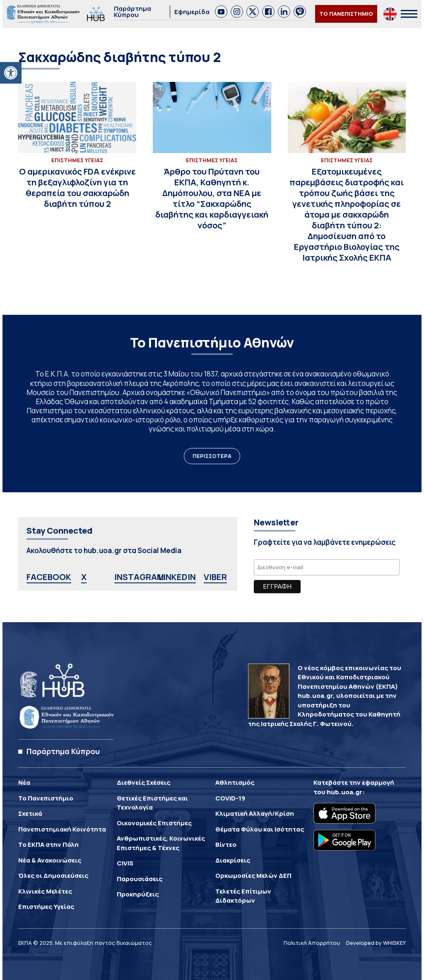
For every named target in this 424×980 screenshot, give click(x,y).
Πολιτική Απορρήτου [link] (312, 943)
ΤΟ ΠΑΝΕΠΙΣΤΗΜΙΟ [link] (346, 14)
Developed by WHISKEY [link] (376, 943)
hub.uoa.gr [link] (344, 792)
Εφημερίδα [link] (192, 12)
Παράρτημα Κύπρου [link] (132, 12)
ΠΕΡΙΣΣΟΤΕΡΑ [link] (212, 456)
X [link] (84, 577)
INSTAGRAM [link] (139, 577)
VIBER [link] (215, 577)
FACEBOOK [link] (49, 577)
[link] (11, 73)
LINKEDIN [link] (177, 577)
